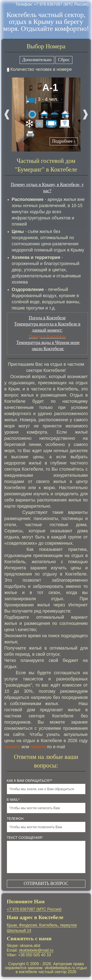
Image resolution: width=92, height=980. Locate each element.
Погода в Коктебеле (47, 336)
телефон (15, 819)
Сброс (64, 60)
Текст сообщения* (25, 838)
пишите (38, 747)
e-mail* (13, 800)
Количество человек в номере (39, 69)
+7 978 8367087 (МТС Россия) (34, 909)
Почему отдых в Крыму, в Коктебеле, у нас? (47, 188)
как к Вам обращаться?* (30, 781)
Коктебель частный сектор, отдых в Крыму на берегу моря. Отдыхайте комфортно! (46, 22)
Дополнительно (37, 60)
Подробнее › (64, 141)
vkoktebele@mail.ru (36, 950)
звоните (13, 747)
